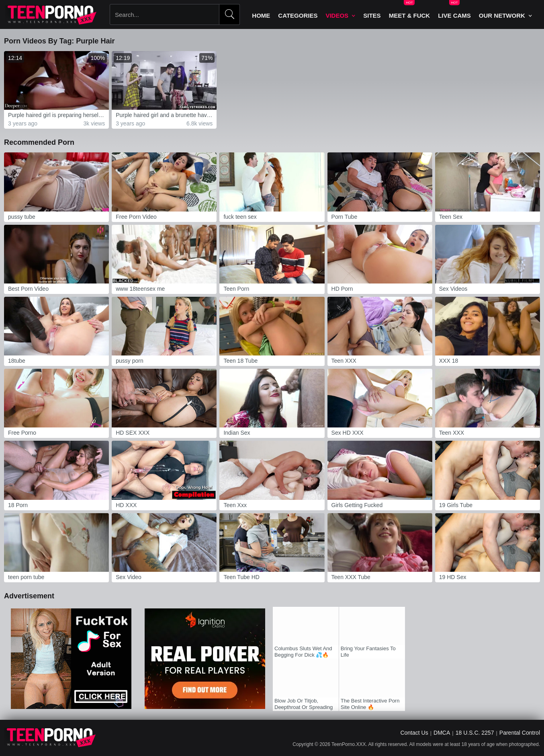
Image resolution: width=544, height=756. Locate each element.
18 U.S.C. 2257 (475, 733)
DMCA (442, 733)
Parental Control (520, 733)
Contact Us (414, 733)
